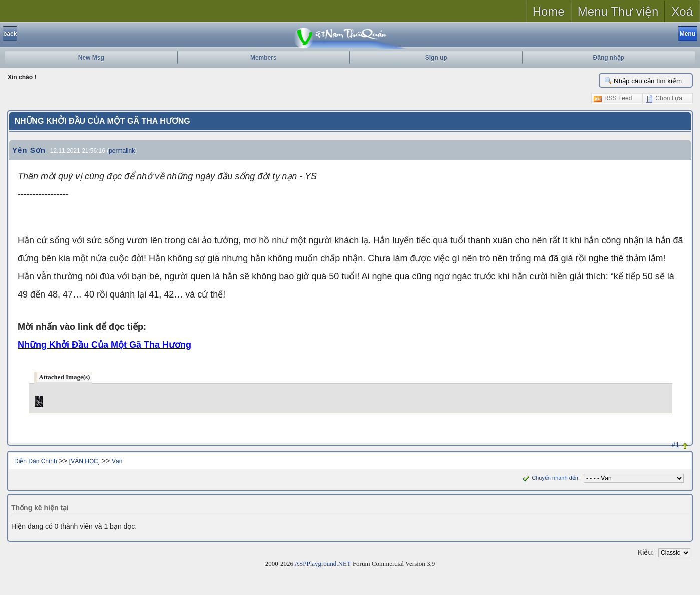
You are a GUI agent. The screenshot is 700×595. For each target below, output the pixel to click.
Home (549, 11)
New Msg (91, 58)
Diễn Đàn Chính (36, 461)
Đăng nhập (609, 58)
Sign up (436, 58)
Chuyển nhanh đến (550, 478)
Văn (117, 461)
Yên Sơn (29, 150)
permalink (122, 151)
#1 (676, 445)
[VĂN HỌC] (84, 461)
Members (264, 58)
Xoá (682, 11)
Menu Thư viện (618, 11)
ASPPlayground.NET (323, 564)
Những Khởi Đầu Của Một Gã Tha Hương (104, 345)
